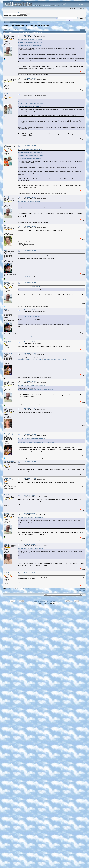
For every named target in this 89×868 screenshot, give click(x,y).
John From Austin (9, 461)
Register (27, 22)
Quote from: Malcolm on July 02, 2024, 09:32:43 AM (30, 40)
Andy (6, 250)
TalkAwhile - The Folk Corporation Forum (13, 25)
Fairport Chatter (45, 25)
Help (12, 22)
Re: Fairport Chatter (30, 36)
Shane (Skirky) (8, 353)
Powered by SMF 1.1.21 (37, 601)
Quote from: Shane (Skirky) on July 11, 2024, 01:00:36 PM (31, 385)
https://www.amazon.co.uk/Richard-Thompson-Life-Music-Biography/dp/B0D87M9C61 (42, 360)
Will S (6, 226)
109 (12, 30)
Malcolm (6, 544)
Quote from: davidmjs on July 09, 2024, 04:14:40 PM (30, 314)
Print (83, 30)
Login (22, 22)
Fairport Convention (35, 25)
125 (23, 30)
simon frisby (8, 478)
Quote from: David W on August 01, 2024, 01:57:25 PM (30, 518)
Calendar (17, 22)
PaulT (6, 408)
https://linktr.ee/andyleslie (28, 277)
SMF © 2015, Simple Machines (50, 601)
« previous (78, 28)
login (19, 12)
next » (84, 28)
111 (18, 30)
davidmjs (7, 35)
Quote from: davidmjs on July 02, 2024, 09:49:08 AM (30, 98)
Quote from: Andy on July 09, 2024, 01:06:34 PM (29, 287)
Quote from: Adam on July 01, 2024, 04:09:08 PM (30, 45)
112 (20, 30)
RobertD (6, 94)
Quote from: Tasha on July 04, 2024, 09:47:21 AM (29, 201)
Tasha (6, 145)
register (23, 12)
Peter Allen (7, 342)
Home (7, 22)
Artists (27, 25)
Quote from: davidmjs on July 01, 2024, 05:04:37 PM (30, 42)
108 (10, 30)
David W (6, 78)
